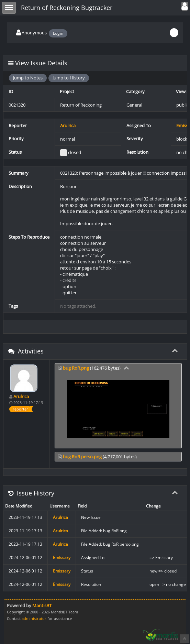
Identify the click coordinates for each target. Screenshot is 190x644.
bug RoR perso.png (82, 457)
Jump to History (69, 78)
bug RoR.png (76, 368)
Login (58, 33)
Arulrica (68, 125)
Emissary (62, 558)
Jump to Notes (28, 78)
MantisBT (42, 605)
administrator (34, 618)
